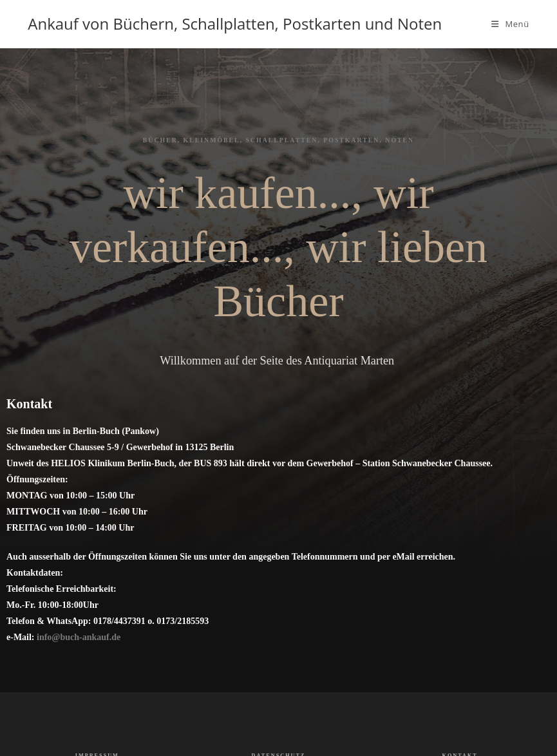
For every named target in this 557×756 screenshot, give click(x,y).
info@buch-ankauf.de (79, 637)
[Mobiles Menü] (510, 24)
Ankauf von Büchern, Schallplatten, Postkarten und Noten (235, 24)
